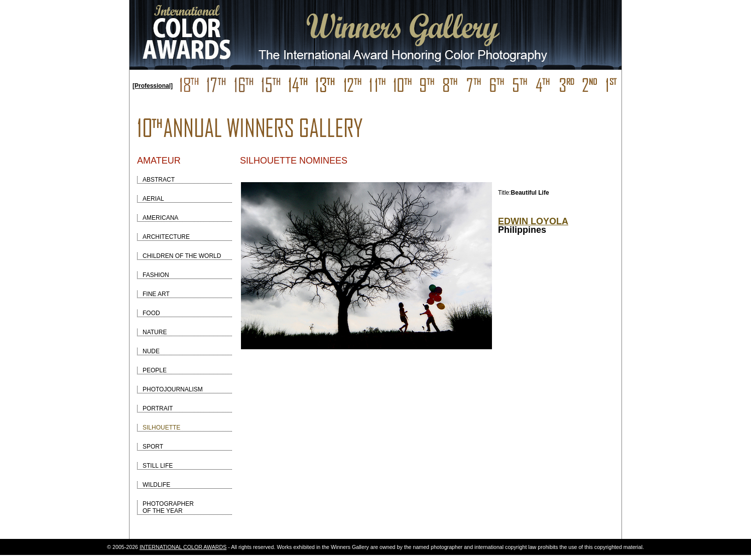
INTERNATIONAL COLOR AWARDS (183, 547)
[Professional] (153, 86)
